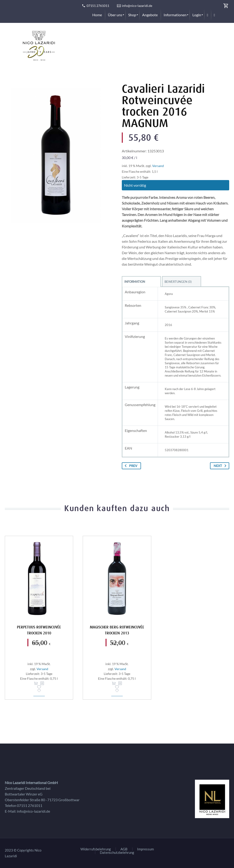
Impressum (145, 849)
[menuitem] (97, 15)
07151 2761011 (98, 6)
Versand (158, 166)
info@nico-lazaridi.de (137, 6)
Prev (130, 466)
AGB (124, 849)
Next (221, 466)
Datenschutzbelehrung (117, 853)
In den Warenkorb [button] (36, 683)
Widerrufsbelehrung (96, 849)
